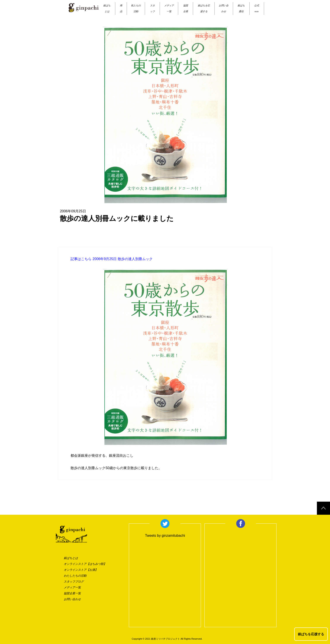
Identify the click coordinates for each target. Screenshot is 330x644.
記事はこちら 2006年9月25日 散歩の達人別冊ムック (111, 259)
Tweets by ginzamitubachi (165, 536)
